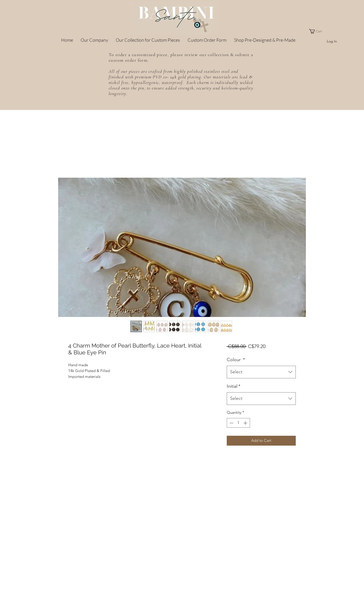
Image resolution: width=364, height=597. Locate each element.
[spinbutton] (238, 423)
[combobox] (261, 372)
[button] (318, 31)
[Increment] (246, 423)
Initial (234, 386)
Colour (236, 360)
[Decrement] (231, 423)
